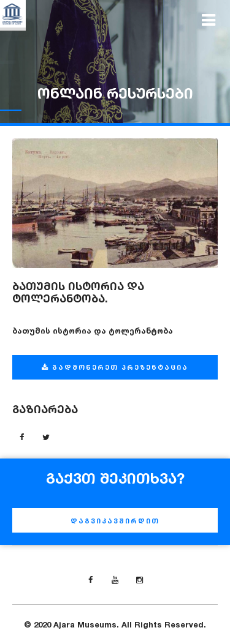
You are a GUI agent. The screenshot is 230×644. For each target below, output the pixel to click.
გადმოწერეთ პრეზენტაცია (115, 367)
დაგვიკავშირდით (115, 521)
